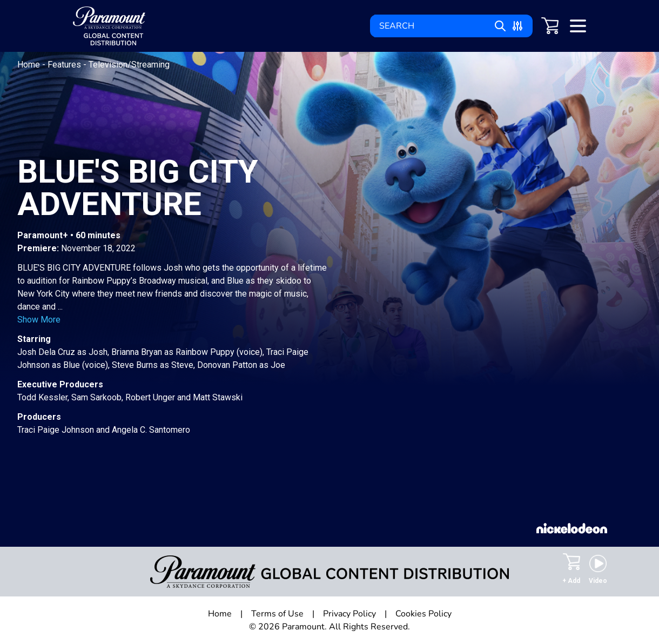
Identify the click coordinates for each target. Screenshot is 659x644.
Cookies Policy (423, 614)
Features (65, 65)
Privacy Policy (349, 614)
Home (30, 65)
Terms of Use (277, 614)
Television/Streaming (129, 65)
